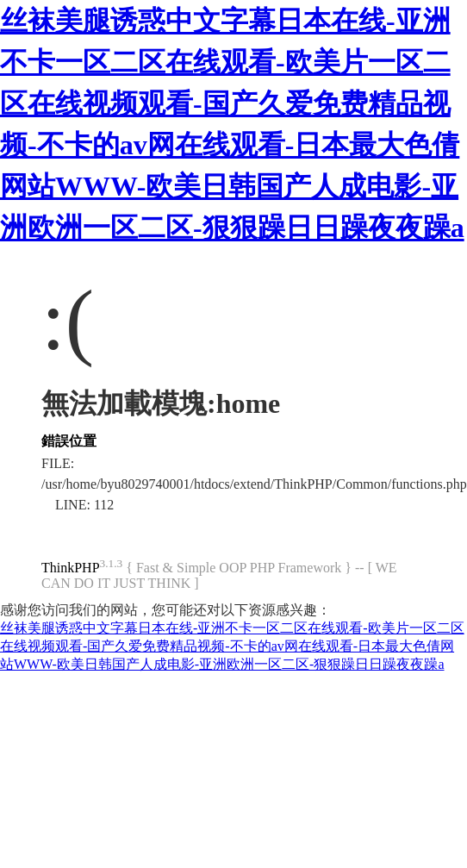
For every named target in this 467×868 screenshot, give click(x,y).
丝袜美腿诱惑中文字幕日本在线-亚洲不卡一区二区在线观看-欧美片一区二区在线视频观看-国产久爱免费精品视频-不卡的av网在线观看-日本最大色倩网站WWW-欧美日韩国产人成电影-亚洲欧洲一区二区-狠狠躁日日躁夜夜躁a (232, 646)
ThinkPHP (71, 568)
